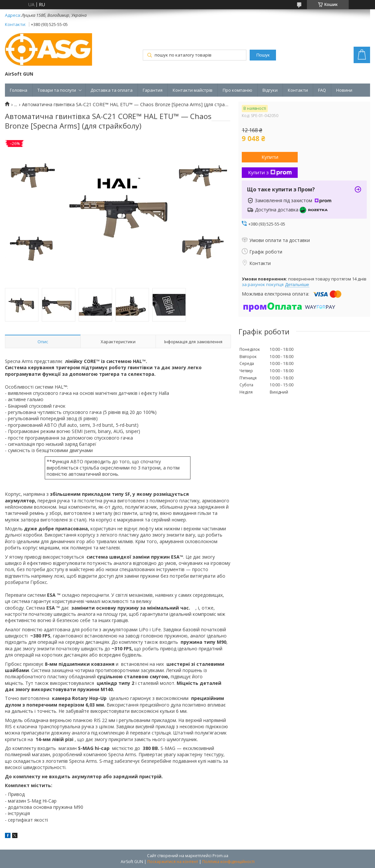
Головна (19, 90)
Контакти (298, 90)
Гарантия (153, 90)
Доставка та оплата (112, 90)
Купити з (270, 172)
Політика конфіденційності (228, 862)
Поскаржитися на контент (173, 862)
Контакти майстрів (193, 90)
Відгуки (270, 90)
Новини (344, 90)
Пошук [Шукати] (263, 55)
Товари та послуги (57, 90)
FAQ (322, 90)
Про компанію (238, 90)
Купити (270, 157)
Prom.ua (220, 856)
